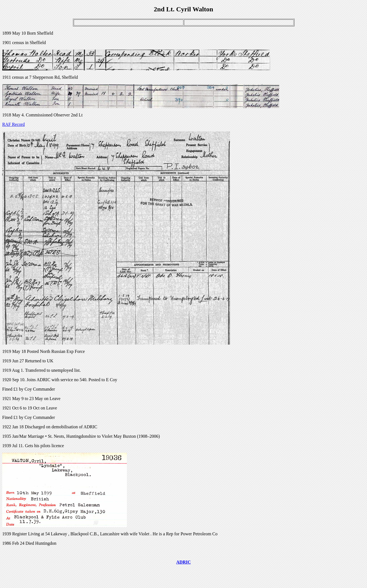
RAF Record (13, 124)
